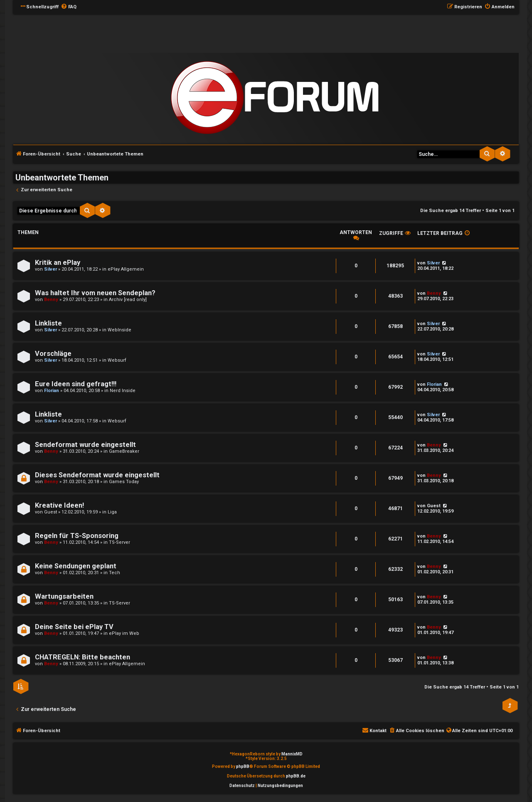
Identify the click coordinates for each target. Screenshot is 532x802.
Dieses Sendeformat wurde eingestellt (97, 475)
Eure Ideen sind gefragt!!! (76, 384)
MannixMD (292, 754)
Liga (112, 512)
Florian (52, 391)
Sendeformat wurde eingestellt (85, 445)
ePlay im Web (124, 633)
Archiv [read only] (128, 300)
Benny (51, 300)
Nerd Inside (123, 391)
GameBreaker (124, 451)
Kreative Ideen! (59, 505)
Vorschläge (53, 354)
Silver (50, 269)
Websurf (117, 360)
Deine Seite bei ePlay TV (74, 627)
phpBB (243, 766)
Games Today (124, 482)
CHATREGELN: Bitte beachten (83, 657)
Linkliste (48, 323)
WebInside (119, 330)
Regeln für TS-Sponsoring (77, 536)
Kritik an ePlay (58, 263)
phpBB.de (296, 776)
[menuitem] (69, 7)
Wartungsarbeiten (64, 596)
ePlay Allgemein (126, 269)
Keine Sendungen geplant (76, 566)
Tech (115, 573)
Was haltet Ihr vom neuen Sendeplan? (95, 293)
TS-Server (119, 542)
